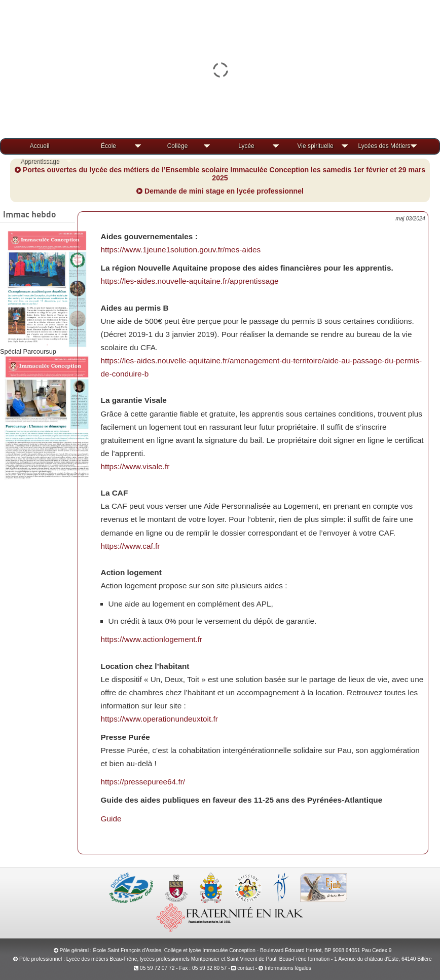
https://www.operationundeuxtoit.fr (159, 719)
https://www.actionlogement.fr (152, 639)
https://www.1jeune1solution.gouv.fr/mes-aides (181, 250)
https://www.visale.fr (135, 466)
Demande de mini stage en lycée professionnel (220, 191)
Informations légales (288, 968)
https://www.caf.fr (131, 546)
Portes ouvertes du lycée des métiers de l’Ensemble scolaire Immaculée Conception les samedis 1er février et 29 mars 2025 (220, 174)
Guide (111, 819)
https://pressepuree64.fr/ (143, 782)
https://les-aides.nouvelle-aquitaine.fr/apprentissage (190, 281)
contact (243, 968)
